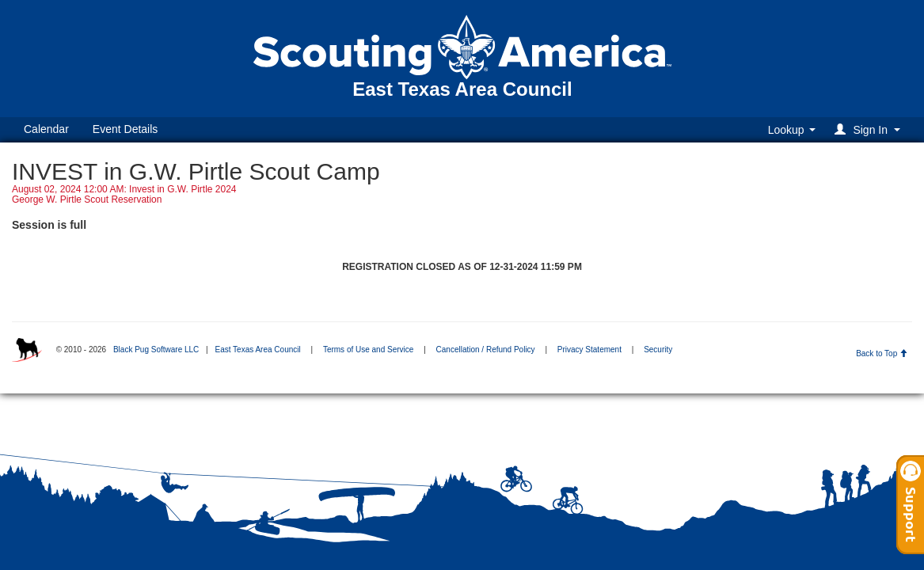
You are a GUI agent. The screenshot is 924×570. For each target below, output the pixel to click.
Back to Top (882, 353)
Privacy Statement (589, 350)
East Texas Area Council (257, 350)
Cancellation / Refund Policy (486, 350)
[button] (870, 129)
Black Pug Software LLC (156, 350)
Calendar (46, 129)
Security (658, 350)
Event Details (125, 129)
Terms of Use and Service (369, 350)
